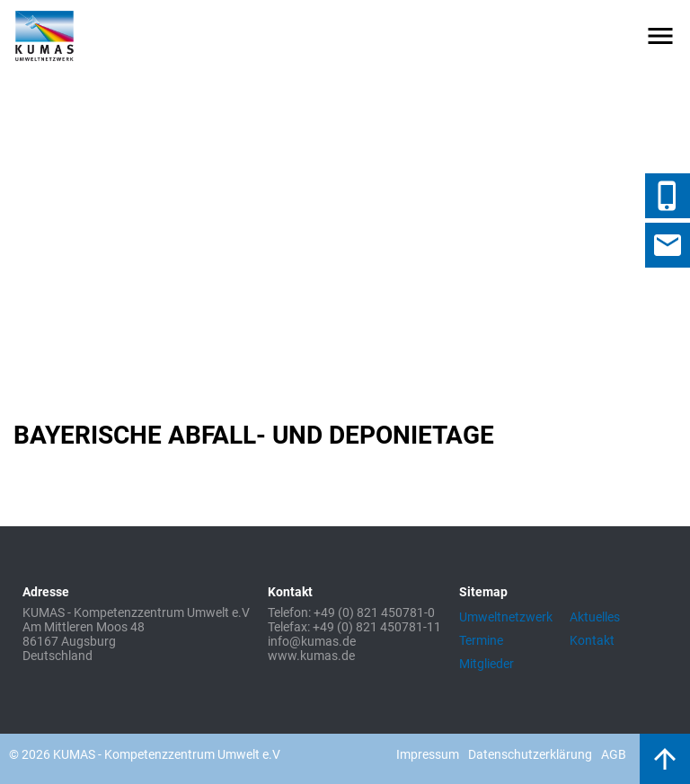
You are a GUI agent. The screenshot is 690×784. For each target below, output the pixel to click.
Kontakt (592, 640)
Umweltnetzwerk (506, 617)
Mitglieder (487, 664)
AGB (614, 754)
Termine (481, 640)
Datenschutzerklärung (530, 754)
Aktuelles (595, 617)
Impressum (428, 754)
